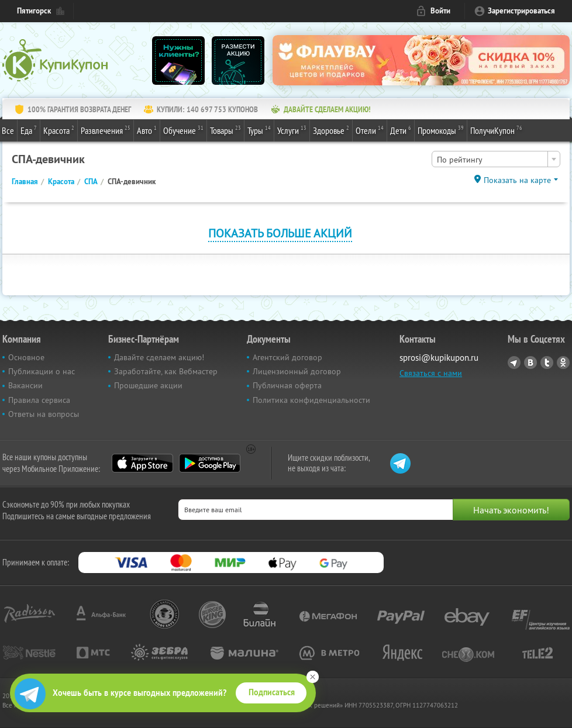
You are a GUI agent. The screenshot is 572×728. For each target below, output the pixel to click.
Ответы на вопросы (44, 414)
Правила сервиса (39, 400)
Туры (259, 130)
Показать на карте (517, 180)
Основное (26, 357)
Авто (147, 130)
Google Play (210, 463)
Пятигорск (34, 11)
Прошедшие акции (148, 385)
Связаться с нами (431, 373)
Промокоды (441, 130)
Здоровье (331, 130)
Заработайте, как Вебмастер (166, 371)
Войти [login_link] (440, 11)
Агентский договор (287, 357)
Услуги (292, 130)
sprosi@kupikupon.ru (439, 358)
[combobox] (496, 159)
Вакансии (25, 385)
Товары (225, 130)
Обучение (183, 130)
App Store (142, 463)
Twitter (547, 363)
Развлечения (106, 130)
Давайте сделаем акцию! (159, 357)
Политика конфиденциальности (311, 400)
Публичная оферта (287, 385)
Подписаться (272, 692)
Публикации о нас (42, 371)
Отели (370, 130)
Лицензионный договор (297, 371)
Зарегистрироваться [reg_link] (521, 11)
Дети (401, 130)
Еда (29, 130)
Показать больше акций (280, 233)
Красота (59, 130)
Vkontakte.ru (530, 363)
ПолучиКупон (496, 130)
